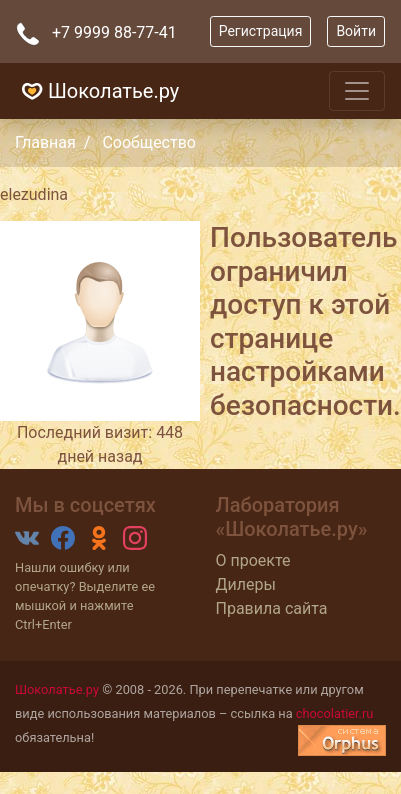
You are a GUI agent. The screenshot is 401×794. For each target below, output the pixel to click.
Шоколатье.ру (97, 91)
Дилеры (246, 584)
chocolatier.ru (335, 713)
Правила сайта (272, 608)
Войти (356, 31)
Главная (45, 142)
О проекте (253, 560)
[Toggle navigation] (357, 91)
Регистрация (261, 31)
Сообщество (149, 142)
